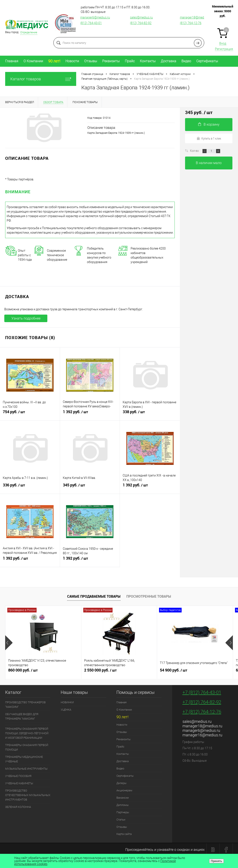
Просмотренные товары (149, 596)
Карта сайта (124, 834)
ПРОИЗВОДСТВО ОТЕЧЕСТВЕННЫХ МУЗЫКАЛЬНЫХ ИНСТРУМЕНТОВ (28, 795)
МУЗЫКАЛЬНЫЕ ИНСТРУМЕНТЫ (26, 769)
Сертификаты (207, 61)
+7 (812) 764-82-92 (202, 702)
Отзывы (91, 61)
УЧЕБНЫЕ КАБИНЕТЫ (19, 783)
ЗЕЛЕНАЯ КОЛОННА (18, 807)
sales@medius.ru (141, 17)
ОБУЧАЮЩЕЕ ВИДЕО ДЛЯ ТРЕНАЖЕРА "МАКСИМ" (22, 716)
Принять (216, 861)
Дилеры (121, 783)
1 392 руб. (90, 414)
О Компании (33, 61)
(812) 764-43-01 (91, 23)
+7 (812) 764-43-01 (202, 692)
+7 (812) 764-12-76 (202, 712)
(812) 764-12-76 (191, 23)
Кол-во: (195, 151)
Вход (223, 43)
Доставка (168, 61)
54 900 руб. (195, 672)
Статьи (121, 820)
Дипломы (123, 805)
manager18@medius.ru (196, 17)
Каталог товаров (41, 79)
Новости (72, 61)
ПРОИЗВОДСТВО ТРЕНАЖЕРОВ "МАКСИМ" (25, 705)
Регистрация (224, 49)
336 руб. (30, 487)
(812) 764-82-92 (141, 23)
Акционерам (124, 790)
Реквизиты (111, 61)
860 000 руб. (43, 672)
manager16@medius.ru (202, 735)
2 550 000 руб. (119, 672)
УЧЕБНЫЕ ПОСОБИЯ (18, 776)
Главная (12, 61)
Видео (186, 61)
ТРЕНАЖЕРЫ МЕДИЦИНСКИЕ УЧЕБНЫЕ (24, 759)
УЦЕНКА (66, 710)
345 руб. (90, 487)
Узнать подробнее (26, 318)
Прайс (130, 61)
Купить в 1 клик (209, 138)
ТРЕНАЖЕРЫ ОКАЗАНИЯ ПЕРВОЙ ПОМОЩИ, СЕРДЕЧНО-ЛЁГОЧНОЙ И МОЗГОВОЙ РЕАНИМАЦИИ (27, 733)
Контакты (148, 61)
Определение (29, 32)
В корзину (209, 124)
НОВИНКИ (67, 702)
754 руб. (30, 414)
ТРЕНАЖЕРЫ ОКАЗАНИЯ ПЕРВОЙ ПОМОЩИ (27, 747)
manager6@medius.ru (95, 17)
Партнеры (123, 812)
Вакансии (123, 798)
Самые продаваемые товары (94, 596)
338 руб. (150, 414)
